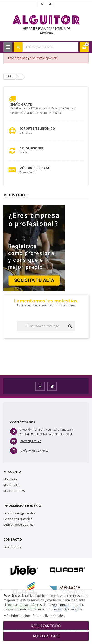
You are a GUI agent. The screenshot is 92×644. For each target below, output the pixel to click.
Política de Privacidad (18, 519)
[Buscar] (46, 326)
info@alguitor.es (31, 441)
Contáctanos (12, 547)
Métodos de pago (35, 168)
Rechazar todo (46, 626)
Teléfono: (25, 451)
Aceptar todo (46, 636)
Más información (17, 616)
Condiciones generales (19, 513)
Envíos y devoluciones (19, 525)
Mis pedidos (12, 485)
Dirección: (26, 430)
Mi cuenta (10, 479)
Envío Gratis (22, 104)
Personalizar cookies (48, 616)
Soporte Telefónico (37, 128)
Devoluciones (31, 148)
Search (18, 47)
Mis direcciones (14, 491)
